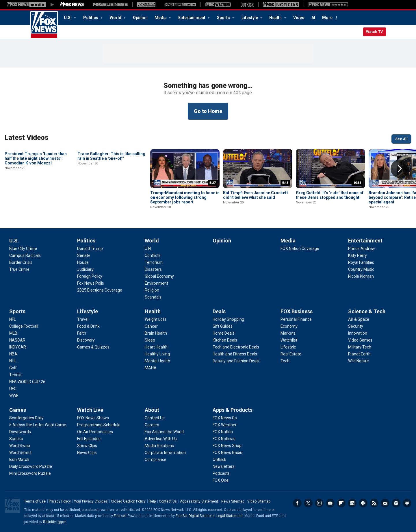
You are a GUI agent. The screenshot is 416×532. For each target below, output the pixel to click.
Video (299, 18)
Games (18, 410)
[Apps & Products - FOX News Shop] (227, 446)
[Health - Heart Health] (156, 347)
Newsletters (385, 503)
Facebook (297, 503)
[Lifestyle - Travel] (83, 319)
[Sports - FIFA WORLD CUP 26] (27, 382)
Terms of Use (35, 501)
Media (161, 18)
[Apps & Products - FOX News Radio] (227, 453)
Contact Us (168, 501)
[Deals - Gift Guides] (223, 326)
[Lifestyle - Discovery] (86, 340)
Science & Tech (367, 311)
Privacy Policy (60, 501)
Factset (120, 516)
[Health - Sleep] (150, 340)
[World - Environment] (156, 283)
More (327, 18)
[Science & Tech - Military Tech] (360, 347)
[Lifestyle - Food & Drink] (88, 326)
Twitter (308, 503)
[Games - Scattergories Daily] (26, 418)
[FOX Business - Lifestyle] (288, 347)
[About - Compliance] (156, 459)
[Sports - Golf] (13, 368)
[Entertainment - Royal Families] (361, 262)
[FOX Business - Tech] (285, 361)
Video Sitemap (259, 501)
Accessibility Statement (199, 501)
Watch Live (90, 410)
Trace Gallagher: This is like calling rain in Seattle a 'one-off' (111, 195)
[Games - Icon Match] (19, 459)
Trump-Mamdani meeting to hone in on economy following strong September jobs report (185, 197)
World (116, 18)
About (152, 410)
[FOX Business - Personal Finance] (296, 319)
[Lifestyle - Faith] (82, 333)
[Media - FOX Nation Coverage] (300, 249)
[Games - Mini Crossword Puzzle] (30, 473)
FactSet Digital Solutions (195, 516)
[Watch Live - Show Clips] (87, 446)
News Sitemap (233, 501)
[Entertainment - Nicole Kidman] (361, 276)
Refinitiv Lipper (54, 522)
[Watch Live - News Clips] (87, 453)
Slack (363, 503)
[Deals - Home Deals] (224, 333)
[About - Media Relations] (159, 446)
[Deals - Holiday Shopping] (228, 319)
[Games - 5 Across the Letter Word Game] (38, 425)
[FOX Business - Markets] (288, 333)
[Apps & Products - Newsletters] (224, 466)
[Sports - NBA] (13, 354)
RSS (374, 503)
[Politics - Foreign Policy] (90, 276)
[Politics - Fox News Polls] (91, 283)
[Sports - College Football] (24, 326)
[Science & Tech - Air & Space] (359, 319)
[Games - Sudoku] (16, 439)
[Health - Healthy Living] (157, 354)
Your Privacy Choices (91, 501)
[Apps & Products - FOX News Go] (225, 418)
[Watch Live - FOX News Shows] (93, 418)
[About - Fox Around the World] (164, 432)
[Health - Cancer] (151, 326)
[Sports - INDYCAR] (18, 347)
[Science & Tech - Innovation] (358, 333)
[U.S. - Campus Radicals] (25, 255)
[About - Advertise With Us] (161, 439)
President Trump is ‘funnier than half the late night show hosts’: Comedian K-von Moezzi (36, 197)
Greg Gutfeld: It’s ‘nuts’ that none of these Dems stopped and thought (330, 195)
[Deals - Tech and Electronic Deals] (236, 347)
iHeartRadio (407, 503)
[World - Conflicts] (153, 255)
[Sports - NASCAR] (17, 340)
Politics (91, 18)
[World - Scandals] (153, 297)
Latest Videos (27, 138)
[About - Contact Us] (155, 418)
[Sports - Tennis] (15, 375)
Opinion (140, 18)
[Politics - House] (83, 262)
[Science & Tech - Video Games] (360, 340)
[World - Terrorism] (154, 262)
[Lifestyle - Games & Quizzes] (93, 347)
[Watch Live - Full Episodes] (89, 439)
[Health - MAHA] (151, 368)
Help (152, 501)
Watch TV (375, 32)
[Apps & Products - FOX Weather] (225, 425)
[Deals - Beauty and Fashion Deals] (236, 361)
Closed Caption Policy (128, 501)
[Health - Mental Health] (157, 361)
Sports (224, 18)
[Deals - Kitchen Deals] (225, 340)
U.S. (68, 18)
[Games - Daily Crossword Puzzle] (31, 466)
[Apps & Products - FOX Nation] (223, 432)
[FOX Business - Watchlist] (289, 340)
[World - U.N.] (148, 249)
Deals (219, 311)
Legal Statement (230, 516)
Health (276, 18)
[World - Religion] (152, 290)
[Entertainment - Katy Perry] (357, 255)
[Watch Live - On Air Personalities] (95, 432)
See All (401, 139)
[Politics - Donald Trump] (90, 249)
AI (313, 18)
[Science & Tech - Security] (356, 326)
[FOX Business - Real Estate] (291, 354)
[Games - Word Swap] (20, 446)
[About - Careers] (152, 425)
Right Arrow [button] (400, 169)
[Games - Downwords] (20, 432)
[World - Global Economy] (159, 276)
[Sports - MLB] (13, 333)
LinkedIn (352, 503)
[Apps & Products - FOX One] (221, 480)
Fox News (44, 25)
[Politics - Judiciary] (85, 269)
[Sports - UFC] (13, 389)
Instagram (319, 503)
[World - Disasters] (153, 269)
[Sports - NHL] (13, 361)
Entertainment (192, 18)
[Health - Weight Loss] (156, 319)
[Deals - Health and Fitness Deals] (235, 354)
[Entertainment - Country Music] (361, 269)
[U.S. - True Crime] (19, 269)
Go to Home (208, 111)
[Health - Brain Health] (156, 333)
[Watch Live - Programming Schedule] (99, 425)
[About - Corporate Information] (165, 453)
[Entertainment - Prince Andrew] (362, 249)
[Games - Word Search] (21, 453)
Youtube (330, 503)
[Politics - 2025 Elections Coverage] (100, 290)
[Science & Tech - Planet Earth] (359, 354)
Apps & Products (233, 410)
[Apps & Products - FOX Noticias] (224, 439)
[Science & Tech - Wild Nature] (359, 361)
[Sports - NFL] (13, 319)
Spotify (396, 503)
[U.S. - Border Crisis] (21, 262)
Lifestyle (250, 18)
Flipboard (341, 503)
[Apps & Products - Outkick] (219, 459)
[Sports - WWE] (14, 396)
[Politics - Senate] (84, 255)
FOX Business (297, 311)
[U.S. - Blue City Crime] (23, 249)
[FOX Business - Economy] (289, 326)
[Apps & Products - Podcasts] (221, 473)
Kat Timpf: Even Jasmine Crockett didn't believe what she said (256, 195)
